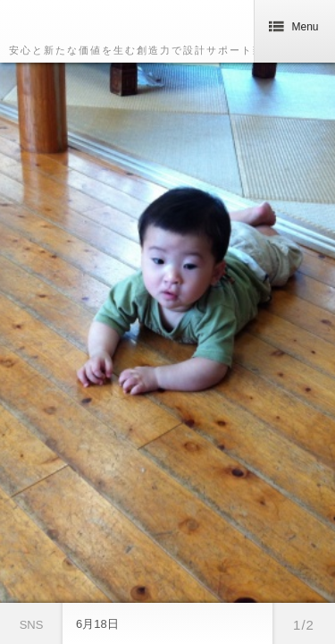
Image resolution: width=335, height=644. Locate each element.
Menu (294, 27)
